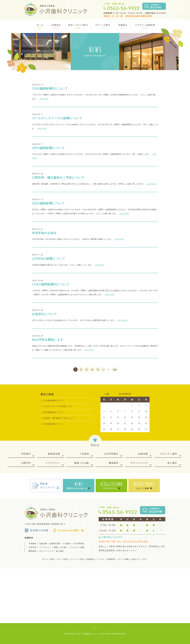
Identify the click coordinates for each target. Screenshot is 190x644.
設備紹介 (91, 559)
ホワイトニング (139, 463)
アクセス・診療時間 (106, 559)
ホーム (45, 559)
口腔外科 (26, 463)
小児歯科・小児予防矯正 (74, 543)
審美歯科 (114, 463)
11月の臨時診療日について (51, 284)
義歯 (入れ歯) (82, 463)
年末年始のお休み (44, 233)
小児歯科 (84, 454)
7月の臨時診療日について (50, 88)
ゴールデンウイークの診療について (57, 118)
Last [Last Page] (115, 369)
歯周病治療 (54, 454)
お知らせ (135, 559)
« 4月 (107, 394)
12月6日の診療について (49, 259)
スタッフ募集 (123, 559)
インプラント (53, 463)
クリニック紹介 (78, 559)
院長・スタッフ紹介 (59, 559)
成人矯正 (172, 463)
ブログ (144, 559)
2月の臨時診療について (48, 203)
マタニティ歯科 (169, 454)
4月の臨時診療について (48, 148)
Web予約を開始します (48, 340)
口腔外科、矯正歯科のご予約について (58, 178)
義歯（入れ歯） (61, 547)
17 (146, 417)
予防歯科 (26, 454)
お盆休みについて (45, 314)
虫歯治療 (143, 454)
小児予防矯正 (111, 454)
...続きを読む (44, 99)
